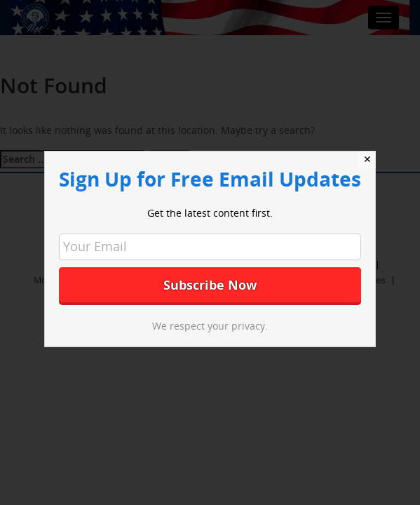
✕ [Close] (367, 159)
